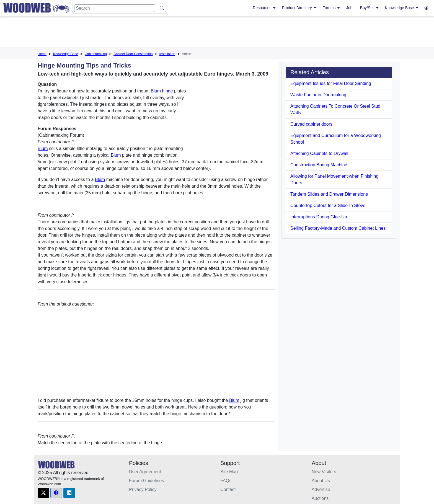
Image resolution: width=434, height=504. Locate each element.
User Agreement (145, 472)
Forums (331, 8)
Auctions (320, 498)
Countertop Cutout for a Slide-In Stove (328, 206)
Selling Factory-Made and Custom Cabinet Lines (338, 228)
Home (42, 54)
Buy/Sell (370, 8)
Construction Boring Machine (319, 165)
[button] (43, 493)
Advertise (321, 489)
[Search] (115, 8)
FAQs (226, 481)
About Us (321, 481)
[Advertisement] (217, 33)
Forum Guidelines (146, 481)
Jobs (350, 8)
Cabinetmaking (96, 54)
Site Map (229, 472)
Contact (228, 489)
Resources (264, 8)
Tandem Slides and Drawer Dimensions (329, 194)
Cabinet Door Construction (133, 54)
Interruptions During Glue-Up (319, 217)
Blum (43, 148)
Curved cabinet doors (311, 124)
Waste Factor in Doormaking (318, 95)
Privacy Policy (143, 489)
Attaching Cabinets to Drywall (319, 153)
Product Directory (299, 8)
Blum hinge (162, 91)
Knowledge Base (402, 8)
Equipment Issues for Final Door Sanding (331, 83)
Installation (167, 54)
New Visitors (324, 472)
